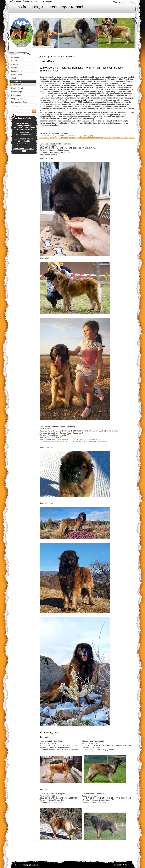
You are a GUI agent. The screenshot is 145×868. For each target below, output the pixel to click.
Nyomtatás (49, 1)
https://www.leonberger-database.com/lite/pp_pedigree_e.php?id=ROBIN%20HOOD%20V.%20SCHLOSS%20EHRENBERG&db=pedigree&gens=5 (73, 440)
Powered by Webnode (122, 865)
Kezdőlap (46, 56)
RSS (40, 1)
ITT (59, 154)
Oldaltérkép (30, 1)
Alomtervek (57, 56)
